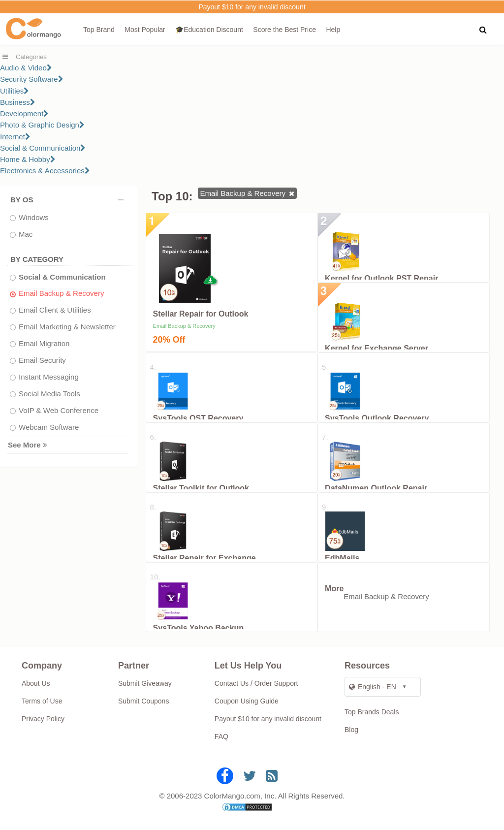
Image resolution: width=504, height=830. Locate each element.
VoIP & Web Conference (59, 410)
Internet (15, 137)
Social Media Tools (49, 394)
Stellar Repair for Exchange (205, 558)
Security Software (32, 79)
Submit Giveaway (145, 683)
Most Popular (145, 30)
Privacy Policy (43, 719)
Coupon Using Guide (247, 701)
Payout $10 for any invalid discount (252, 7)
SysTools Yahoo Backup (198, 628)
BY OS (69, 200)
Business (18, 102)
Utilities (15, 91)
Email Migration (44, 343)
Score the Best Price (284, 30)
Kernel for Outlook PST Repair (381, 278)
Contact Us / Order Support (256, 683)
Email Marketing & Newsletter (67, 327)
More (334, 589)
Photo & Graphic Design (42, 125)
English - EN (373, 687)
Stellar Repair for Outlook (201, 314)
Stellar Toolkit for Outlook (201, 488)
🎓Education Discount (209, 30)
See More (28, 445)
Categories (31, 57)
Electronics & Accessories (45, 171)
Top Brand (99, 30)
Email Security (42, 360)
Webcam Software (49, 427)
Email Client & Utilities (55, 310)
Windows (34, 217)
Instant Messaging (49, 377)
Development (24, 113)
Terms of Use (42, 701)
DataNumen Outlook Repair (376, 488)
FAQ (221, 736)
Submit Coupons (144, 701)
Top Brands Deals (372, 712)
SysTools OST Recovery (198, 418)
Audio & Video (26, 68)
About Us (36, 683)
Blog (351, 730)
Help (333, 30)
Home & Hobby (28, 159)
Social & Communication (43, 148)
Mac (26, 234)
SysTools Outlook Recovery (377, 418)
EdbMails (342, 558)
